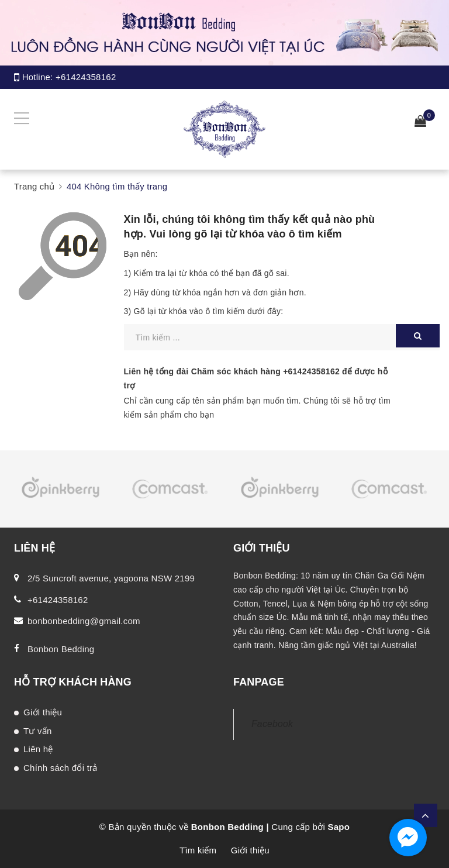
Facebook (272, 724)
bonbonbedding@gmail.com (84, 621)
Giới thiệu (43, 712)
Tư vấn (38, 731)
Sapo (339, 827)
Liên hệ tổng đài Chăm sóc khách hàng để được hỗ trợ (256, 378)
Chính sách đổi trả (61, 768)
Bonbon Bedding (61, 649)
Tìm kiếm (198, 850)
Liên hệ (38, 749)
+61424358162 (86, 77)
